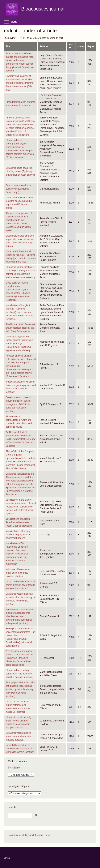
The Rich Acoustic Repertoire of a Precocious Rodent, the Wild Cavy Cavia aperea (21, 328)
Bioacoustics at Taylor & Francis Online (29, 835)
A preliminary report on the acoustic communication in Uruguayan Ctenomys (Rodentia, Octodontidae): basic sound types (19, 658)
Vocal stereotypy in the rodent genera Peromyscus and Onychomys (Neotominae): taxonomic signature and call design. (19, 344)
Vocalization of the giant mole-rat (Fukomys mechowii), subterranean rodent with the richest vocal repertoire (20, 312)
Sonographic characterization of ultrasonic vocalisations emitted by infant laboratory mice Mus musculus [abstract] (21, 689)
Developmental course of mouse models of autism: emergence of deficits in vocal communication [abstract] (18, 404)
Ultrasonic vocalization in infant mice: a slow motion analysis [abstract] (19, 736)
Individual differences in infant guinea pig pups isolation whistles (18, 573)
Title (8, 46)
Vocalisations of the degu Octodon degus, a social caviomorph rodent (18, 535)
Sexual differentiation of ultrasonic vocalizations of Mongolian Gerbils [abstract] (20, 749)
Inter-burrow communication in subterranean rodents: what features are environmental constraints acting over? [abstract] (20, 616)
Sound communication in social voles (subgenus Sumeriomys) (18, 189)
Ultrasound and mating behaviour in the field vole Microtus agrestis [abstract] (19, 674)
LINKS (7, 858)
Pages (91, 46)
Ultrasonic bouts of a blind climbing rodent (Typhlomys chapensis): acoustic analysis (21, 171)
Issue (81, 46)
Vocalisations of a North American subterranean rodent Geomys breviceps (19, 522)
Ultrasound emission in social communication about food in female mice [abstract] (21, 585)
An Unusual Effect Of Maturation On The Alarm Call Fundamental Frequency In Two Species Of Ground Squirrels (20, 439)
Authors (44, 46)
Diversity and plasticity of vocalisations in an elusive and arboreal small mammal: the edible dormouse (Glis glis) (20, 83)
